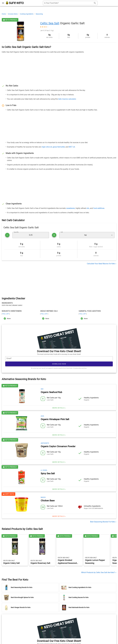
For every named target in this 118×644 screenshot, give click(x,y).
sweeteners (71, 208)
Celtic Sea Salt (50, 23)
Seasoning (39, 14)
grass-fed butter (59, 147)
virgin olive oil (47, 147)
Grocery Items (13, 14)
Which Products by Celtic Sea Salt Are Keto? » (99, 572)
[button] (87, 235)
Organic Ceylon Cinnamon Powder (58, 446)
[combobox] (70, 3)
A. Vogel (44, 470)
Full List (6, 314)
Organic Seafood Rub (51, 392)
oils (88, 208)
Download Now (59, 364)
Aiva (42, 416)
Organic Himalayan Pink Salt (55, 419)
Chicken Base (48, 501)
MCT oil (72, 147)
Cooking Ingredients (27, 14)
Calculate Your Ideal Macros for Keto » (102, 264)
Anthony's (45, 443)
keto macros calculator (67, 99)
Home (4, 14)
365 (42, 389)
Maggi (43, 497)
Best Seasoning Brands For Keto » (103, 522)
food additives (99, 208)
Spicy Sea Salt (48, 473)
